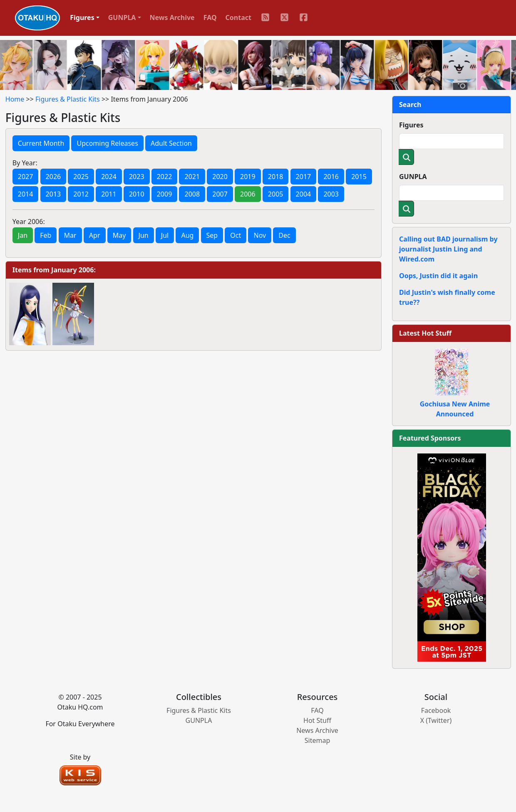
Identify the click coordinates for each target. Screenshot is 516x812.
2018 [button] (276, 177)
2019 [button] (248, 177)
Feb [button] (46, 235)
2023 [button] (137, 177)
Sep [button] (212, 235)
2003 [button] (331, 194)
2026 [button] (53, 177)
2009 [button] (165, 194)
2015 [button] (359, 177)
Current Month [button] (41, 143)
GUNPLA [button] (122, 17)
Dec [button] (284, 235)
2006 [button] (248, 194)
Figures (411, 125)
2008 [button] (192, 194)
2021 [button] (192, 177)
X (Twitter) (436, 720)
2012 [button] (81, 194)
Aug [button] (187, 235)
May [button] (119, 235)
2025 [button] (81, 177)
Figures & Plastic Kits (68, 99)
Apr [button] (95, 235)
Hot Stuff (317, 720)
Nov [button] (260, 235)
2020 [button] (220, 177)
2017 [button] (304, 177)
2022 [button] (165, 177)
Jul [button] (165, 235)
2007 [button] (220, 194)
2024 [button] (109, 177)
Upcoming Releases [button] (107, 143)
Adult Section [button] (171, 143)
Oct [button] (236, 235)
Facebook (436, 710)
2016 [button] (331, 177)
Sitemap (318, 740)
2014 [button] (26, 194)
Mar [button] (70, 235)
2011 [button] (109, 194)
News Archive (172, 17)
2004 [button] (304, 194)
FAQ (210, 17)
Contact (238, 17)
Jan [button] (23, 235)
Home (15, 99)
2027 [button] (26, 177)
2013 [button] (53, 194)
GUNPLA (413, 177)
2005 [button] (276, 194)
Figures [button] (82, 17)
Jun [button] (144, 235)
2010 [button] (137, 194)
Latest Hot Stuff (425, 333)
